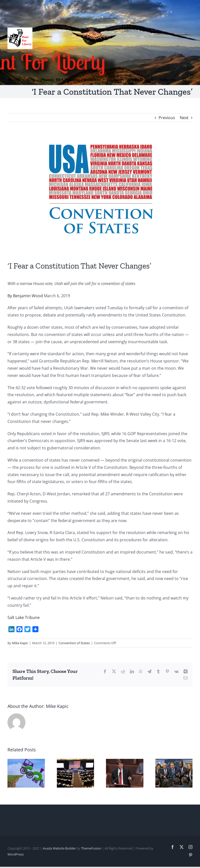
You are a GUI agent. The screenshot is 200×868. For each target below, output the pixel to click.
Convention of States (74, 643)
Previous (167, 118)
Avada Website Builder (59, 848)
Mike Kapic (20, 643)
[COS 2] (100, 195)
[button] (184, 79)
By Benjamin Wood (25, 296)
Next (184, 118)
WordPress (16, 854)
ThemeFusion (91, 848)
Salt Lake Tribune (24, 617)
